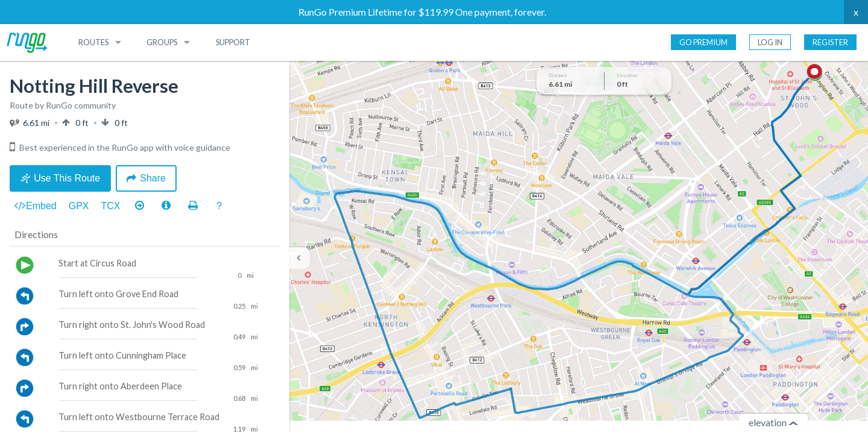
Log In (770, 42)
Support (233, 42)
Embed (36, 206)
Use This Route (60, 178)
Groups (162, 42)
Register (830, 42)
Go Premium (703, 42)
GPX (79, 206)
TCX (111, 206)
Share (146, 178)
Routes (93, 42)
